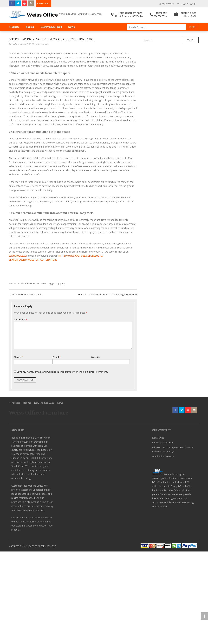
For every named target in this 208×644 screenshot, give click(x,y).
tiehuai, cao (43, 44)
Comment (21, 319)
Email (57, 357)
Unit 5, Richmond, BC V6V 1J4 (129, 16)
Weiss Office (158, 438)
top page (61, 283)
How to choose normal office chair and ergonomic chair (108, 294)
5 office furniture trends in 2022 (26, 294)
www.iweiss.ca (18, 256)
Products (14, 27)
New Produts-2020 (51, 27)
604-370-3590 (160, 16)
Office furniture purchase (33, 283)
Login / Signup (186, 3)
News (71, 27)
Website (96, 357)
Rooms (30, 27)
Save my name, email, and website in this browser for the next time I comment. (62, 372)
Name (18, 357)
